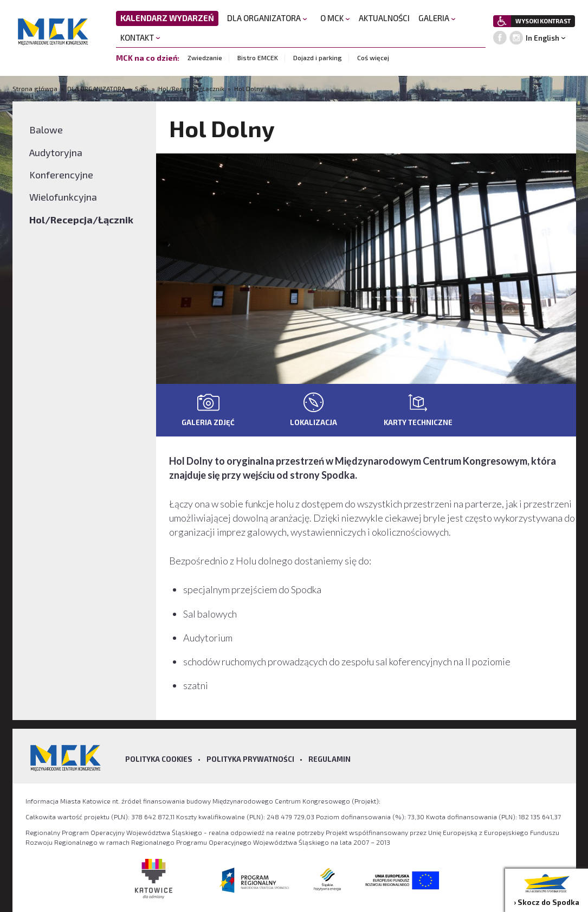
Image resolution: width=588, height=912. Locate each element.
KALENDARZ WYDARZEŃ (167, 18)
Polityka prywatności (250, 759)
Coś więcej (373, 57)
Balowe (46, 130)
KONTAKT (140, 37)
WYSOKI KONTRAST (543, 21)
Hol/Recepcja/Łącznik (191, 88)
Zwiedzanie (205, 57)
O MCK (335, 18)
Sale (142, 88)
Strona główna (36, 88)
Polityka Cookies (159, 759)
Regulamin (329, 759)
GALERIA (437, 18)
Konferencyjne (61, 175)
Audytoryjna (56, 152)
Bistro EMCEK (258, 57)
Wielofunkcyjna (63, 197)
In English (542, 38)
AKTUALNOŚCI (384, 18)
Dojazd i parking (318, 57)
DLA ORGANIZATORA (267, 18)
